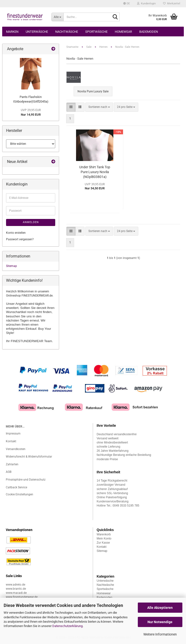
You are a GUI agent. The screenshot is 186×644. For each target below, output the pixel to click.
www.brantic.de (16, 589)
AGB (9, 472)
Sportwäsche (96, 32)
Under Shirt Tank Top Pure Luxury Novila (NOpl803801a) (95, 172)
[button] (127, 4)
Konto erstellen (16, 233)
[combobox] (99, 107)
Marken (12, 32)
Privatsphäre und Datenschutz (26, 480)
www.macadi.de (16, 593)
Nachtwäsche (67, 32)
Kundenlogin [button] (146, 4)
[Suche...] (57, 17)
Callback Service (16, 487)
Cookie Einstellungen (19, 494)
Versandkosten (16, 449)
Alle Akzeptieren (160, 608)
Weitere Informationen (160, 634)
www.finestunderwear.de (22, 597)
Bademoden (149, 32)
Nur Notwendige (160, 622)
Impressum (13, 434)
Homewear (123, 32)
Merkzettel (172, 4)
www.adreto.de (15, 585)
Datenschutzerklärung (67, 626)
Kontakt (11, 441)
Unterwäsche (37, 32)
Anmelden (31, 222)
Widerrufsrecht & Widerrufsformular (29, 457)
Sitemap (12, 266)
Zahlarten (12, 464)
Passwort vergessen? (20, 239)
